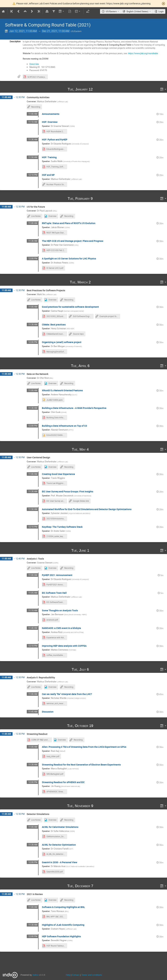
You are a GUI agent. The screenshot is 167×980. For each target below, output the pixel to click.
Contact (76, 975)
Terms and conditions (92, 975)
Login (161, 11)
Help (68, 975)
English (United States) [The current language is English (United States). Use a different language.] (138, 11)
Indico (35, 975)
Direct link (34, 64)
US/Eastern (111, 11)
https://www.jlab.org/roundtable (143, 53)
